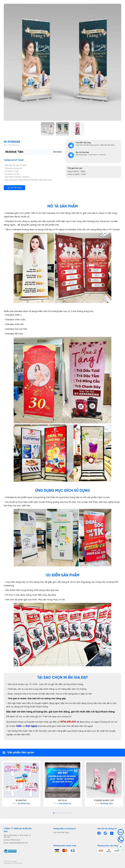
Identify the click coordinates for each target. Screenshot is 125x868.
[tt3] (73, 851)
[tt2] (65, 851)
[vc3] (117, 851)
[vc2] (109, 851)
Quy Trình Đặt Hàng (61, 833)
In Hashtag (26, 800)
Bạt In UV (67, 800)
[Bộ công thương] (18, 851)
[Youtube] (112, 833)
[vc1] (101, 851)
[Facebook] (99, 833)
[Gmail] (105, 833)
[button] (54, 813)
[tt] (57, 851)
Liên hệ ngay (14, 188)
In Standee (12, 142)
